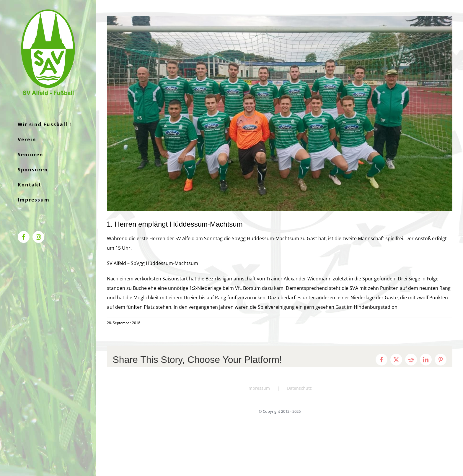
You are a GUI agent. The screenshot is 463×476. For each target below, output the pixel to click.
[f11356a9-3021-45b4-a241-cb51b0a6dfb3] (280, 113)
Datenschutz (299, 388)
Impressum (259, 388)
